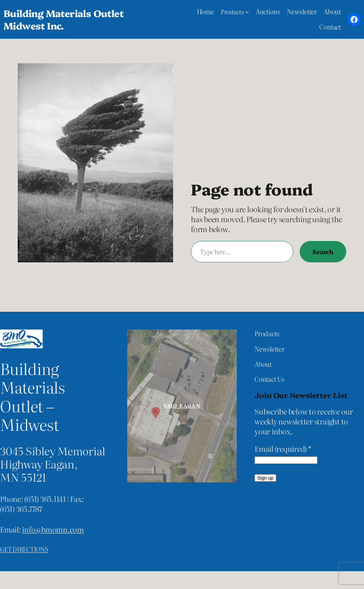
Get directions (24, 549)
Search (323, 251)
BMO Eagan (182, 406)
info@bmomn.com (53, 529)
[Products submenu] (247, 12)
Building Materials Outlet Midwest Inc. (63, 19)
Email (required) (283, 449)
